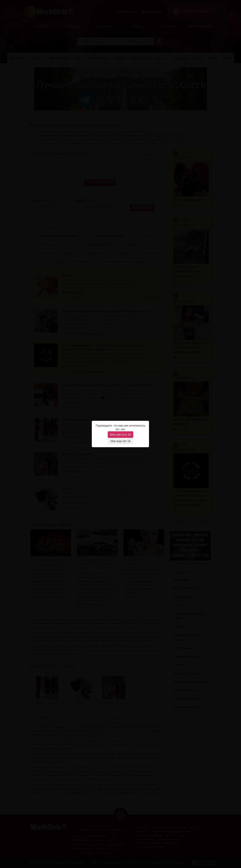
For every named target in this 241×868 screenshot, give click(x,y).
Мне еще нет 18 (120, 441)
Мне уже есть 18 (120, 435)
